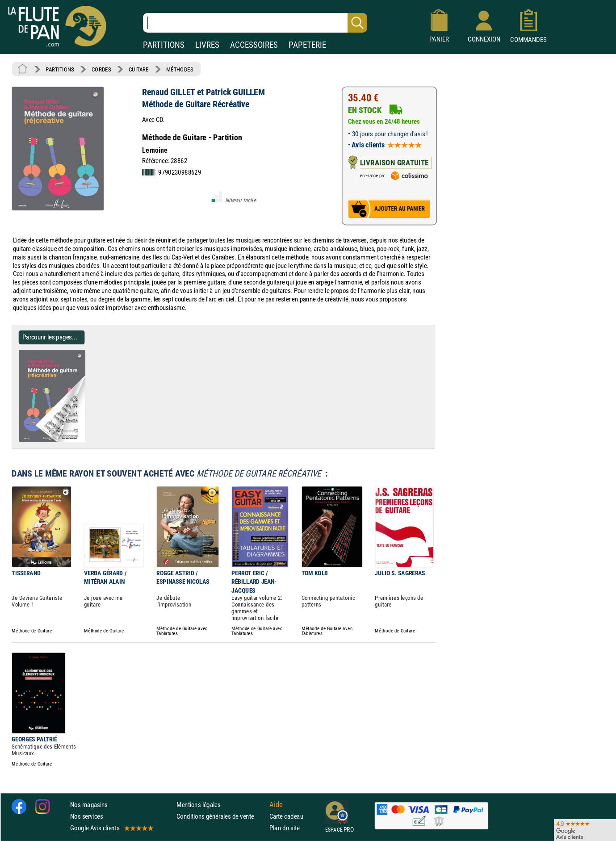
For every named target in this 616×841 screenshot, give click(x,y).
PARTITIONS (164, 45)
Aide (276, 804)
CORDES (101, 69)
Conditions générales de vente (221, 816)
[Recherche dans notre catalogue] (255, 23)
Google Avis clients (111, 828)
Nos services (86, 816)
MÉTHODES (180, 69)
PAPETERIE (307, 45)
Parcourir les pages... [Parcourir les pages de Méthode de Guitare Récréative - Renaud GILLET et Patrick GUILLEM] (50, 337)
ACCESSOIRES (254, 45)
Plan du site (285, 828)
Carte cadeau (286, 816)
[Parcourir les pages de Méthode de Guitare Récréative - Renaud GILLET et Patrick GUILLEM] (89, 440)
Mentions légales (198, 805)
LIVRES (207, 45)
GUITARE (139, 69)
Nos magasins (89, 805)
